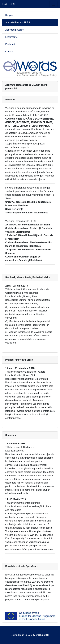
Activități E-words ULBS (18, 22)
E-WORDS (9, 4)
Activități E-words (14, 30)
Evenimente (11, 37)
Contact (9, 52)
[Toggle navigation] (53, 4)
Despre (9, 15)
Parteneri (10, 44)
